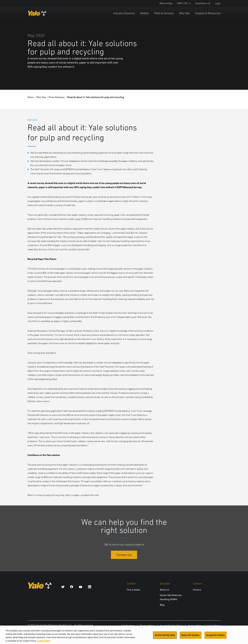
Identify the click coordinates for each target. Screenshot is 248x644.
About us (164, 590)
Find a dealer (134, 590)
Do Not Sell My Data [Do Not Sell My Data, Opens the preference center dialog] (165, 636)
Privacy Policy (147, 626)
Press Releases (57, 97)
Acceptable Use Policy (171, 626)
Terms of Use (195, 626)
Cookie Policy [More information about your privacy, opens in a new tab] (44, 642)
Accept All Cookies (216, 636)
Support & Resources (208, 13)
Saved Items (203, 3)
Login (218, 3)
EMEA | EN (184, 3)
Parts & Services (164, 13)
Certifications (128, 626)
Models (145, 13)
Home (31, 97)
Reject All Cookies (190, 636)
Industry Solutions (124, 13)
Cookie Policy (214, 626)
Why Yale (184, 13)
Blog (162, 605)
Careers (197, 590)
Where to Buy (166, 3)
